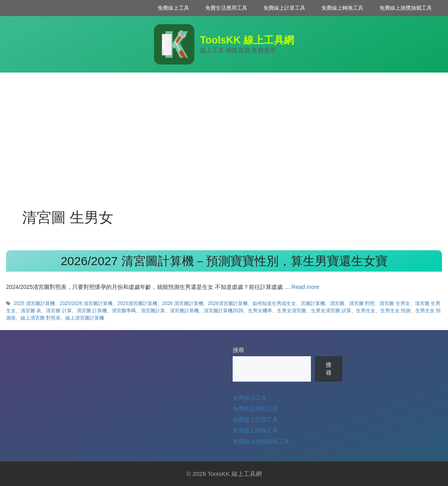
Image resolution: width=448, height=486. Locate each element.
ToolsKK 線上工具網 (247, 40)
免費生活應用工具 (226, 8)
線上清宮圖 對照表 (41, 318)
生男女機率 (260, 311)
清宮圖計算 (153, 311)
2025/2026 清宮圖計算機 (86, 303)
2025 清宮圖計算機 (34, 303)
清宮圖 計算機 (92, 311)
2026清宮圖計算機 (228, 303)
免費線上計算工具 (284, 8)
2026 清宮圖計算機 (183, 303)
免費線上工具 (173, 8)
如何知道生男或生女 (274, 303)
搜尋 (238, 350)
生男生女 (366, 311)
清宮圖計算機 (184, 311)
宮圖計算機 (313, 303)
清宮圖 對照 (362, 303)
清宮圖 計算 (59, 311)
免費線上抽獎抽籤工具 (406, 8)
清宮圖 (337, 303)
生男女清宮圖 (292, 311)
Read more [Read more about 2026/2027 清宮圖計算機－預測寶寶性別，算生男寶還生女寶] (305, 287)
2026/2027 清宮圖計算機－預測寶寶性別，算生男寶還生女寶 (224, 261)
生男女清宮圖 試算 (331, 311)
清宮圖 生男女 (395, 303)
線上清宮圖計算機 (85, 318)
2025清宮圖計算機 (137, 303)
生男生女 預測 (395, 311)
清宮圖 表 (31, 311)
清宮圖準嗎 (124, 311)
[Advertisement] (224, 133)
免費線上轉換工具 (342, 8)
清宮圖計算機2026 (223, 311)
